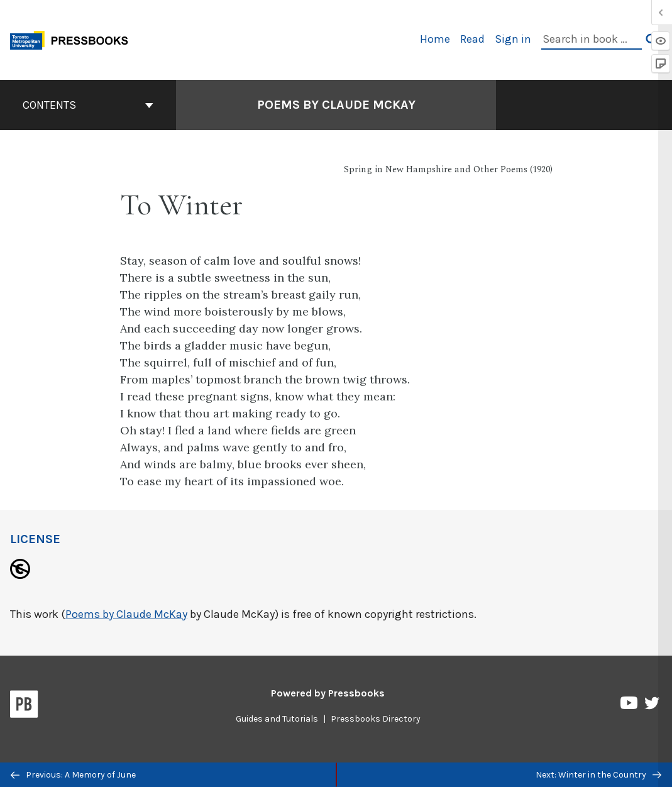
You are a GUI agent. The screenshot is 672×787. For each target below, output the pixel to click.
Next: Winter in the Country (598, 775)
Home (435, 39)
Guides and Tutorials (277, 719)
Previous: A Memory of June (73, 775)
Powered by (328, 693)
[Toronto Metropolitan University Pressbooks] (74, 39)
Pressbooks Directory (376, 719)
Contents (88, 105)
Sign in (513, 39)
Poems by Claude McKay (126, 614)
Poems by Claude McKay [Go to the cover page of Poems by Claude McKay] (336, 105)
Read (472, 39)
